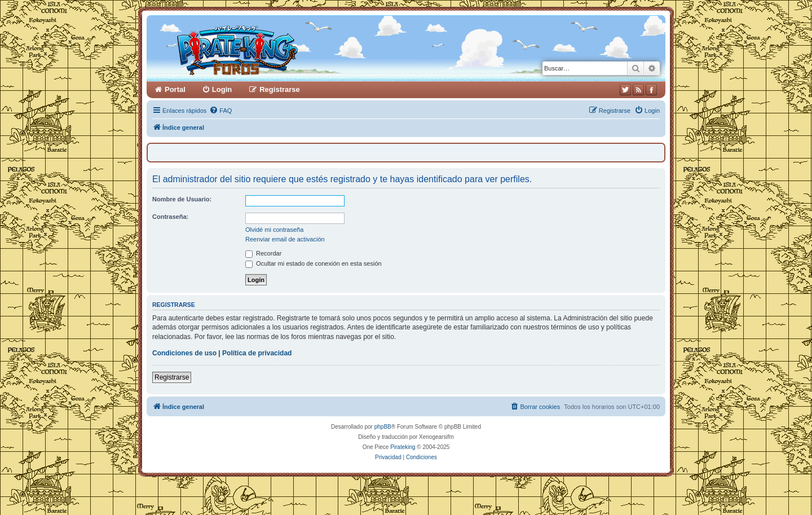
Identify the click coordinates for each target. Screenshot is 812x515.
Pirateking (403, 447)
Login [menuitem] (222, 89)
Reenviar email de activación (285, 239)
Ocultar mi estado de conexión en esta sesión (314, 263)
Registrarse (172, 377)
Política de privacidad (257, 353)
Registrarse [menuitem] (280, 89)
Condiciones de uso (184, 353)
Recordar (263, 253)
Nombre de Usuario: (182, 199)
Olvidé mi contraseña (274, 230)
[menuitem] (220, 111)
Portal (175, 89)
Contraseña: (170, 217)
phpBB (383, 427)
